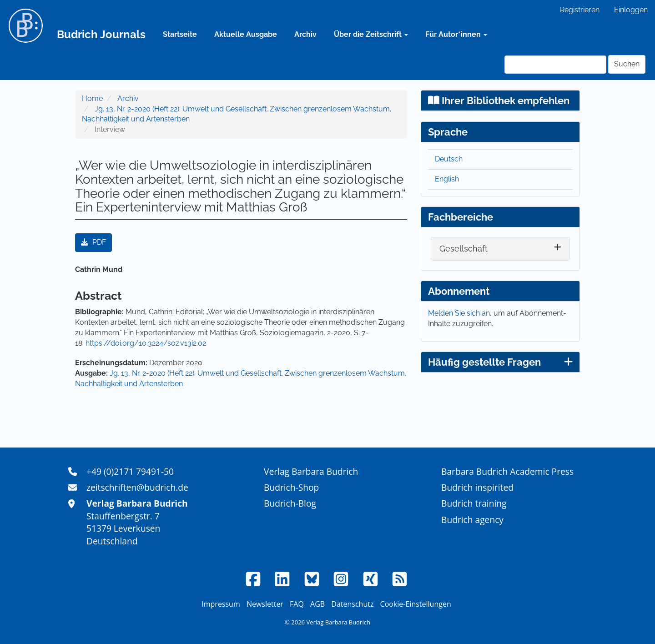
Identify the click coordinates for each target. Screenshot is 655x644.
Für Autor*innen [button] (456, 34)
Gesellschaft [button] (464, 249)
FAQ (297, 604)
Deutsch (449, 159)
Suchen (627, 64)
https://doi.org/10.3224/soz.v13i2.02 (146, 343)
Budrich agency (472, 520)
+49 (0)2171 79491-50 (130, 471)
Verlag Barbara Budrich (311, 471)
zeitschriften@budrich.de (137, 487)
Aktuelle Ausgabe (246, 34)
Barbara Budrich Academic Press (507, 471)
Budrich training (474, 503)
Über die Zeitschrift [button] (371, 34)
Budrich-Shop (291, 487)
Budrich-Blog (290, 503)
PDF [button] (93, 242)
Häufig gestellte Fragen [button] (500, 362)
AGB (317, 604)
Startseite (180, 34)
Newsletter (265, 604)
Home (92, 98)
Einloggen (631, 10)
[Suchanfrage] (555, 65)
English (447, 179)
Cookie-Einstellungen (416, 604)
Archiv (305, 34)
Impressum (221, 604)
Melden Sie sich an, (461, 313)
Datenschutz (352, 604)
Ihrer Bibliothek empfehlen (499, 101)
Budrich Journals (101, 34)
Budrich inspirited (477, 487)
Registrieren (580, 10)
